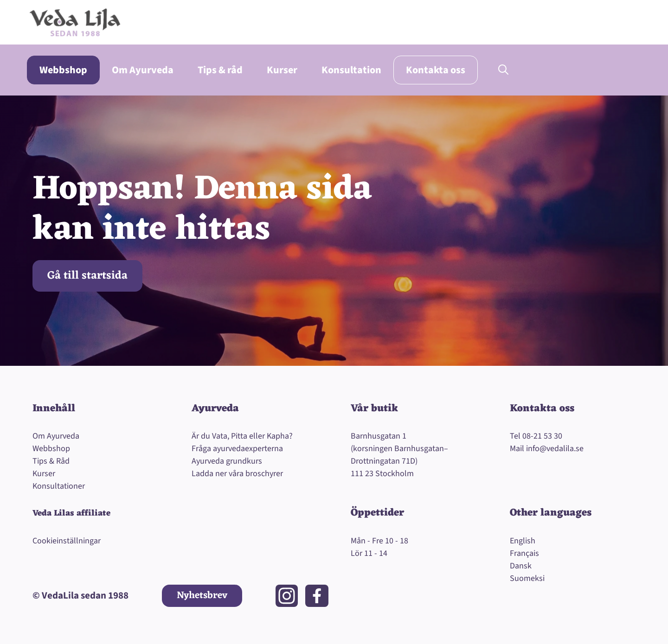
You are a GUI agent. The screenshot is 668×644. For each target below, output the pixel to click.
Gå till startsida (87, 276)
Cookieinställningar (67, 541)
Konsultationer (59, 486)
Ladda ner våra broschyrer (237, 474)
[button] (503, 70)
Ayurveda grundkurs (227, 461)
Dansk (521, 566)
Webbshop (63, 70)
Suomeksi (527, 578)
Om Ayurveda (143, 70)
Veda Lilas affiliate (71, 513)
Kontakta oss (436, 70)
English (523, 541)
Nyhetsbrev (202, 596)
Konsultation (351, 70)
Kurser (282, 70)
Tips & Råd (51, 461)
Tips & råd (220, 70)
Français (524, 553)
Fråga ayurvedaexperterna (237, 449)
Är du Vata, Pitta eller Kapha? (242, 436)
